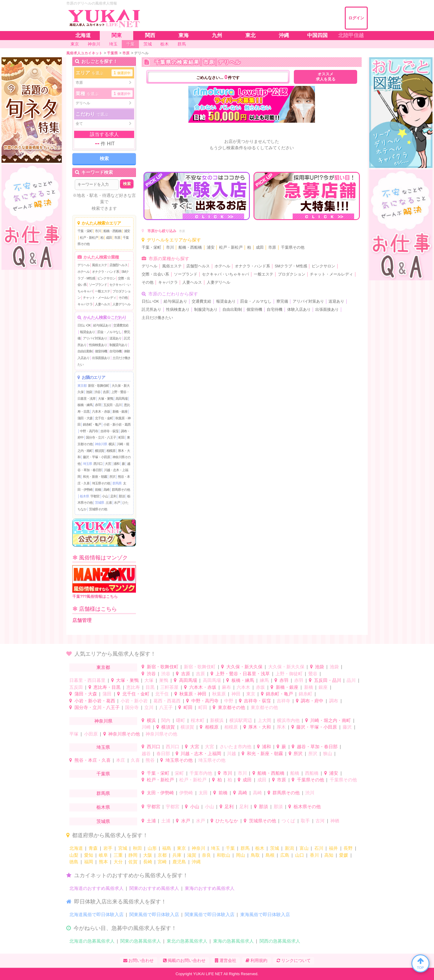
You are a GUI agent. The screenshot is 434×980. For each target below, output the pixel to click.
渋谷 (97, 392)
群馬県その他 (121, 490)
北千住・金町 (104, 418)
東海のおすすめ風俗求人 (210, 888)
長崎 (148, 862)
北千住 (162, 694)
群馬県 (117, 483)
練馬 (264, 680)
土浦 (108, 503)
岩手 (108, 848)
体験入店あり (299, 310)
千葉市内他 (201, 773)
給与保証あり (102, 325)
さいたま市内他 (236, 747)
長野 (348, 848)
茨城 (275, 848)
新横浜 (217, 720)
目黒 (150, 687)
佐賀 (133, 862)
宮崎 (162, 862)
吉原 (106, 392)
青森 (93, 848)
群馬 (245, 848)
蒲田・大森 (85, 418)
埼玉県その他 (101, 483)
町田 (121, 437)
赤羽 (98, 405)
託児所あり (151, 310)
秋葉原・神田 (193, 694)
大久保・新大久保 (244, 667)
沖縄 (196, 862)
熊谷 (150, 760)
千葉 (230, 848)
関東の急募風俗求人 (141, 941)
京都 (162, 855)
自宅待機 (115, 351)
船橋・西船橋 (112, 231)
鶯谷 (313, 674)
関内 (166, 720)
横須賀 (99, 451)
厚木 (281, 727)
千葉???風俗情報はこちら (104, 582)
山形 (152, 848)
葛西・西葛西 (167, 701)
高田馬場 (121, 399)
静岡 (133, 855)
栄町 (179, 773)
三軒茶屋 (169, 687)
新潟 (289, 848)
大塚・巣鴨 (105, 399)
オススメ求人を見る (326, 77)
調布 (334, 701)
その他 (123, 298)
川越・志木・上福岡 (201, 753)
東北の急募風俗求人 (187, 941)
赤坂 (260, 687)
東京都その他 (231, 707)
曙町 (181, 720)
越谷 (146, 753)
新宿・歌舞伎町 (99, 386)
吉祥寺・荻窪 (109, 431)
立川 (149, 707)
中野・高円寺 (89, 431)
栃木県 (84, 496)
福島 (167, 848)
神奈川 (198, 848)
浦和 (116, 464)
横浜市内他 (288, 720)
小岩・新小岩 (134, 701)
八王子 (166, 707)
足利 (113, 496)
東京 (251, 694)
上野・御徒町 (289, 674)
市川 (98, 231)
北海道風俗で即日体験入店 (96, 914)
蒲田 (107, 694)
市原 (117, 238)
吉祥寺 (283, 701)
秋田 (137, 848)
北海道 (76, 848)
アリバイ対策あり (95, 338)
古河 (320, 821)
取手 (305, 821)
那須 (122, 496)
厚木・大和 (260, 727)
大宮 (108, 464)
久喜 (135, 760)
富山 (304, 848)
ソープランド (98, 285)
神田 (236, 694)
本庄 (121, 760)
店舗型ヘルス (118, 265)
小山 (105, 496)
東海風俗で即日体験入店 (265, 914)
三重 (118, 855)
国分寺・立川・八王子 (101, 437)
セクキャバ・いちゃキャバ (225, 274)
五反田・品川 (112, 405)
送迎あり (115, 338)
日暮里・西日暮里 (87, 680)
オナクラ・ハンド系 (105, 272)
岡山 (241, 855)
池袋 (89, 392)
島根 (270, 855)
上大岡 (264, 720)
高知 (329, 855)
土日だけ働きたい (157, 318)
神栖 (335, 821)
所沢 (112, 477)
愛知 (89, 855)
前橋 (98, 490)
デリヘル (83, 265)
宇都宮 (95, 496)
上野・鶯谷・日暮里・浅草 (243, 674)
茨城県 (99, 503)
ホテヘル (83, 272)
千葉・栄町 (85, 231)
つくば (288, 821)
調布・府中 (312, 701)
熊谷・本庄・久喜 (93, 760)
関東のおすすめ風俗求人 (154, 888)
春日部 (163, 753)
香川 (314, 855)
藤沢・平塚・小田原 (96, 457)
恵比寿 (133, 687)
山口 (300, 855)
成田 (109, 238)
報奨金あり (87, 332)
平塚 (74, 734)
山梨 (74, 855)
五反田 (76, 687)
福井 (333, 848)
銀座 (323, 687)
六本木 (243, 687)
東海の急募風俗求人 (233, 941)
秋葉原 (219, 694)
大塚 (149, 680)
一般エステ (102, 291)
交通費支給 (121, 325)
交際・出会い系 (155, 274)
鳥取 (255, 855)
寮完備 (282, 301)
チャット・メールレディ (99, 298)
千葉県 (103, 774)
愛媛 (344, 855)
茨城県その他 (98, 509)
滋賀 (192, 855)
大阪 (148, 855)
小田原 (91, 734)
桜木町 (198, 720)
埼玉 (215, 848)
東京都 (82, 386)
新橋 (309, 687)
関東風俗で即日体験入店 (154, 914)
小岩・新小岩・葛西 (117, 424)
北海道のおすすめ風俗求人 (96, 888)
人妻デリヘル (121, 304)
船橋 (295, 773)
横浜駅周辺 (241, 720)
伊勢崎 (186, 793)
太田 (203, 793)
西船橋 (312, 773)
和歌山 (223, 855)
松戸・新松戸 (89, 238)
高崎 (106, 490)
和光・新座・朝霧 (95, 477)
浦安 (127, 231)
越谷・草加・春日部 (317, 747)
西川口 (98, 464)
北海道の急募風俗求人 (92, 941)
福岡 (89, 862)
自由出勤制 (85, 351)
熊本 (103, 862)
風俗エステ (99, 265)
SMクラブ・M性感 (291, 266)
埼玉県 (87, 464)
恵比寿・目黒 (107, 687)
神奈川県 (101, 444)
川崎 (146, 727)
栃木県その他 (307, 807)
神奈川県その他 (124, 734)
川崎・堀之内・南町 (330, 720)
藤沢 (347, 727)
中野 (229, 701)
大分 (118, 862)
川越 (231, 753)
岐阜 (103, 855)
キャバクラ (85, 304)
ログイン (356, 18)
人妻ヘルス (102, 304)
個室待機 (101, 351)
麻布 (226, 687)
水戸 (117, 503)
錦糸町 (305, 694)
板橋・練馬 (85, 405)
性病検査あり (98, 345)
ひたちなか (227, 821)
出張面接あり (101, 358)
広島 (285, 855)
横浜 (112, 444)
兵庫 (177, 855)
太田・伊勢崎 (160, 793)
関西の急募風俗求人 (280, 941)
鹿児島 (179, 862)
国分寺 (132, 707)
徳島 (74, 862)
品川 (351, 680)
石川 (319, 848)
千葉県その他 (293, 247)
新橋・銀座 (120, 411)
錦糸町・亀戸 (92, 424)
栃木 (260, 848)
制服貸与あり (118, 345)
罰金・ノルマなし (109, 332)
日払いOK (84, 325)
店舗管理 (82, 620)
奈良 (206, 855)
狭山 (328, 753)
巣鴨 (164, 680)
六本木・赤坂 (101, 411)
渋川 (310, 793)
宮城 (123, 848)
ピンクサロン (106, 278)
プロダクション (292, 274)
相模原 (111, 451)
